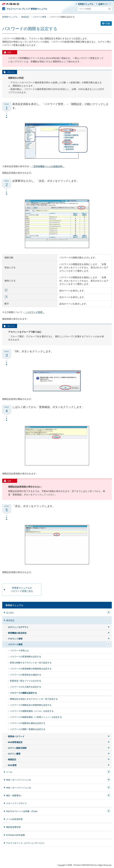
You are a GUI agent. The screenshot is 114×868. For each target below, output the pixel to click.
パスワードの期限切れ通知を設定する (28, 723)
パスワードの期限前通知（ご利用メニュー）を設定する (36, 717)
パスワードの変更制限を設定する (26, 657)
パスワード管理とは (19, 651)
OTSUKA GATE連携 (15, 835)
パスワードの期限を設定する (62, 17)
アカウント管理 (15, 639)
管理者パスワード (16, 736)
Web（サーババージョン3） (19, 788)
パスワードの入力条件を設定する (26, 687)
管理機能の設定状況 (17, 633)
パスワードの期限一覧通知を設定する (28, 729)
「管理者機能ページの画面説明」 (48, 166)
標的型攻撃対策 (13, 827)
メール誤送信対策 (14, 819)
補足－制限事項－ (14, 796)
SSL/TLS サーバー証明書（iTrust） (22, 811)
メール (9, 772)
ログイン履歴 (14, 754)
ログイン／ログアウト (18, 627)
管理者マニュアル (10, 17)
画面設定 (12, 759)
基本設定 (25, 17)
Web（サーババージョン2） (19, 780)
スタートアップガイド (16, 803)
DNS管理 (12, 765)
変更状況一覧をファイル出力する (26, 681)
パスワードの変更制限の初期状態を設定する (31, 669)
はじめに (10, 613)
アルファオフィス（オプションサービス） (26, 843)
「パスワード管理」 (35, 312)
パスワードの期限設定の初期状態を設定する (31, 705)
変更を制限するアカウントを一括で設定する (31, 663)
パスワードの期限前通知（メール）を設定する (32, 711)
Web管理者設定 (15, 742)
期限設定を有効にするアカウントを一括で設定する (34, 699)
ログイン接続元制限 (17, 748)
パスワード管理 (39, 17)
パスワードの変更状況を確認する (26, 675)
